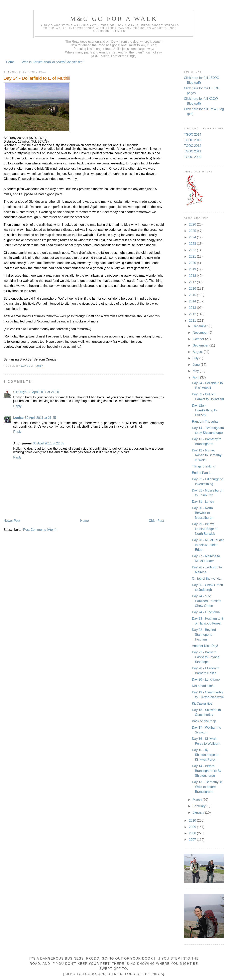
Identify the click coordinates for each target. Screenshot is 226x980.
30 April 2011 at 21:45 (40, 418)
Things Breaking (204, 466)
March (198, 800)
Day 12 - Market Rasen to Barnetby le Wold (207, 455)
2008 (193, 833)
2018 (193, 276)
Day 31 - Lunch (203, 502)
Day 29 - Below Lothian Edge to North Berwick (205, 529)
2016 (193, 289)
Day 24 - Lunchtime (206, 612)
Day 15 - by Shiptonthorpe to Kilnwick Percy (205, 755)
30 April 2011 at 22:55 (48, 443)
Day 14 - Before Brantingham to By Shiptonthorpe (207, 771)
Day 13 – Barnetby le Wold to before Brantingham (207, 787)
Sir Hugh (20, 392)
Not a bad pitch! (203, 686)
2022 (193, 250)
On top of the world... (207, 579)
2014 (193, 301)
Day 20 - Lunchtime (206, 679)
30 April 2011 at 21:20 (43, 392)
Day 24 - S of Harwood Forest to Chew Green (207, 601)
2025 (193, 231)
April (196, 377)
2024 (193, 237)
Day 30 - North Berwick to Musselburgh (203, 513)
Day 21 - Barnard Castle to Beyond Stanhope (206, 657)
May (196, 371)
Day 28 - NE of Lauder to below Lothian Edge (208, 545)
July (196, 358)
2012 (193, 314)
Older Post (156, 521)
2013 (193, 308)
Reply (17, 406)
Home (10, 62)
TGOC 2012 (193, 146)
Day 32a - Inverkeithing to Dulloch (204, 410)
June (197, 365)
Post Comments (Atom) (40, 530)
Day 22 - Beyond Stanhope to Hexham (204, 635)
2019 (193, 269)
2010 (193, 820)
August (198, 352)
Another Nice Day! (205, 646)
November (201, 333)
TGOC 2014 (193, 134)
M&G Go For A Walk (114, 19)
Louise (18, 418)
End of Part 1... (203, 473)
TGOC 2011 (193, 151)
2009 (193, 827)
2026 (193, 224)
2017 (193, 282)
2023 (193, 244)
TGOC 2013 (193, 140)
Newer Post (12, 521)
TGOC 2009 (193, 157)
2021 (193, 256)
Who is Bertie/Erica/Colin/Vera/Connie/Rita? (53, 62)
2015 (193, 295)
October (199, 339)
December (201, 326)
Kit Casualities (202, 704)
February (200, 806)
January (199, 812)
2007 (193, 840)
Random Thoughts (205, 422)
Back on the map (204, 721)
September (201, 345)
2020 (193, 263)
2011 (193, 321)
